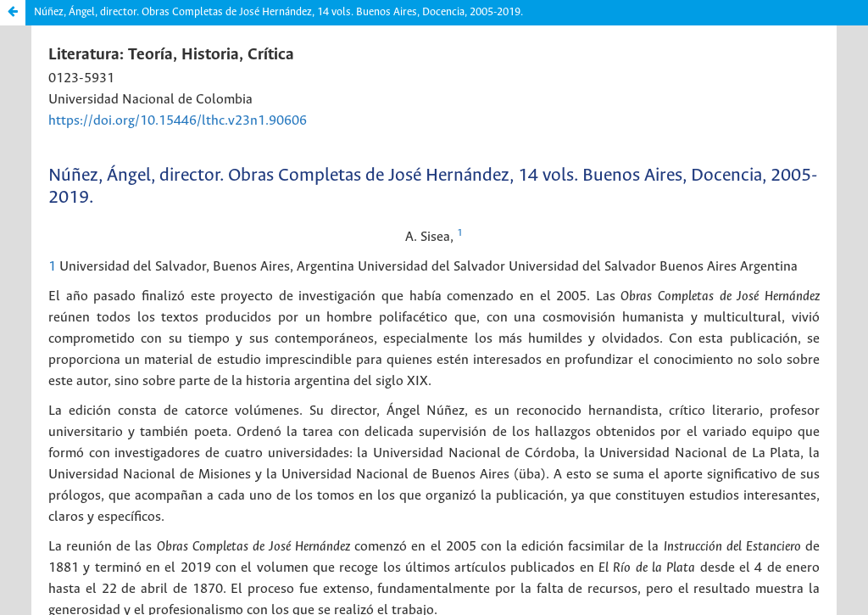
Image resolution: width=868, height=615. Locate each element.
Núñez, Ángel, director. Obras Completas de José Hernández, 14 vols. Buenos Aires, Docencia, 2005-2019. (278, 12)
